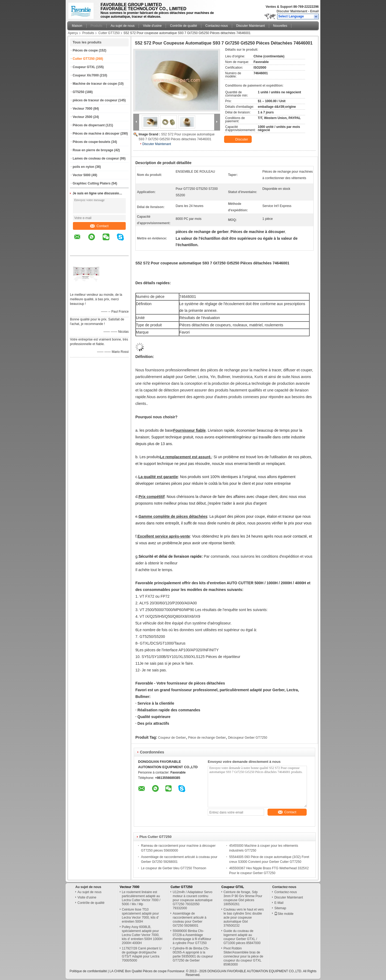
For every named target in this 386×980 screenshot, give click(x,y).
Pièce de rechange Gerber (207, 738)
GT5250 (78, 92)
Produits (96, 26)
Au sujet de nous (123, 26)
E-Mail (279, 903)
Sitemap (280, 908)
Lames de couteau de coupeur (96, 158)
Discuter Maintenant (292, 11)
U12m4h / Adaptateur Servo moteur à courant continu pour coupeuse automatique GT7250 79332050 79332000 (193, 900)
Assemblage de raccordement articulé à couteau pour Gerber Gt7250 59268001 (189, 920)
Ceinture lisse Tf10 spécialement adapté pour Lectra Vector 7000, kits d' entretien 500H (140, 916)
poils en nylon (83, 167)
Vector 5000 (82, 175)
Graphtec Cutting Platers (92, 183)
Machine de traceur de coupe (95, 84)
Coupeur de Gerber (172, 738)
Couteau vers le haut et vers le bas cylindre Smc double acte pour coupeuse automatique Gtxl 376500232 (244, 918)
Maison (77, 26)
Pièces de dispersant (89, 125)
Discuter (238, 139)
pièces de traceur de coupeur (95, 100)
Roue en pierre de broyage (93, 150)
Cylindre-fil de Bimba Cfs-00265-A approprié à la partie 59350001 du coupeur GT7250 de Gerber (193, 954)
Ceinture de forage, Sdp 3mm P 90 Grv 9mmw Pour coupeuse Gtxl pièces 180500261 (243, 898)
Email (314, 11)
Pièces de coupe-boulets (92, 142)
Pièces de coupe (85, 50)
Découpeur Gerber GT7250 (248, 738)
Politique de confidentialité (88, 971)
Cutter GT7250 (109, 33)
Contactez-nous (217, 26)
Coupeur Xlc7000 (86, 75)
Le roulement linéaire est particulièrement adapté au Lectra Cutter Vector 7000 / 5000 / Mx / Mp (141, 898)
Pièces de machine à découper (96, 134)
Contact (99, 226)
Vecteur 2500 (82, 117)
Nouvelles (280, 26)
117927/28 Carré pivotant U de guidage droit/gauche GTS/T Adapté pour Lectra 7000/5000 (142, 954)
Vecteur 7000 (82, 109)
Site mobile (284, 914)
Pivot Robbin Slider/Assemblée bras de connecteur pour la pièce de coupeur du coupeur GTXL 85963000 (243, 956)
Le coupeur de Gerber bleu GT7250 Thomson (174, 868)
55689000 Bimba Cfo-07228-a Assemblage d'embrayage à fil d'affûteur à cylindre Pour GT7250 (192, 937)
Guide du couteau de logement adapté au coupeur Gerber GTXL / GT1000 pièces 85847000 (242, 937)
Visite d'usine (152, 26)
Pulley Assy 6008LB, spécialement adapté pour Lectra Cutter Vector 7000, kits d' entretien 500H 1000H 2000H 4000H (142, 935)
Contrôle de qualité (183, 26)
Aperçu (73, 33)
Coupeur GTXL (84, 67)
